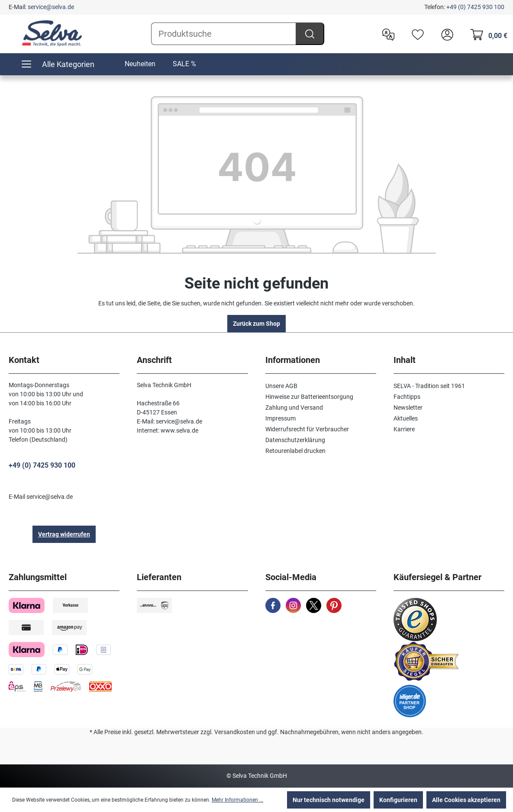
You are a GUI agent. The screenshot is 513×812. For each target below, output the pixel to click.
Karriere (404, 429)
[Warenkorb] (486, 34)
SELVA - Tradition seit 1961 (429, 386)
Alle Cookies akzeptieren (466, 800)
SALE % (184, 64)
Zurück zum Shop (256, 324)
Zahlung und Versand (294, 408)
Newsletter (408, 408)
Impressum (281, 418)
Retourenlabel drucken (295, 451)
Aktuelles (406, 418)
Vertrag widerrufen (64, 534)
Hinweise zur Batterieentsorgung (309, 397)
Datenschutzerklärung (295, 440)
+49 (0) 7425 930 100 (475, 7)
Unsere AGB (281, 386)
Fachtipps (407, 397)
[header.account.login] (445, 34)
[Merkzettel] (416, 34)
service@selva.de (51, 7)
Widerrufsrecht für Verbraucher (307, 429)
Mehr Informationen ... (237, 800)
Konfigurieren (398, 800)
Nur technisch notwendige (329, 800)
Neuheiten (140, 64)
